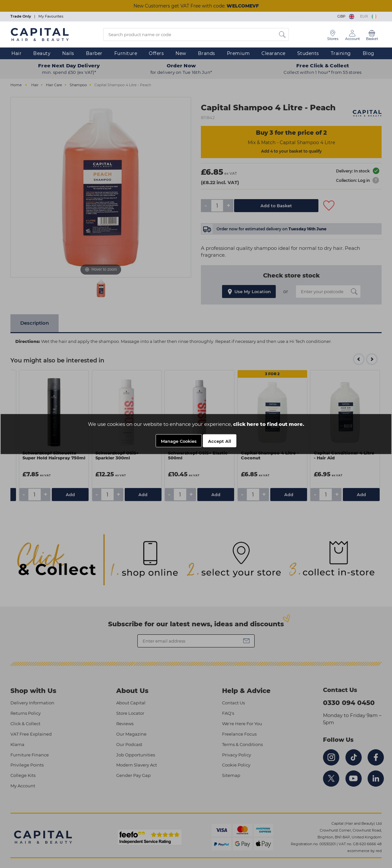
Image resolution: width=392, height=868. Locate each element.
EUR (368, 16)
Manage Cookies (179, 441)
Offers (156, 53)
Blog (369, 53)
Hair (16, 53)
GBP (346, 16)
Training (341, 53)
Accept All (220, 441)
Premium (238, 53)
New (181, 53)
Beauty (42, 53)
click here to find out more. (269, 424)
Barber (94, 53)
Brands (207, 53)
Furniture (126, 53)
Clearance (273, 53)
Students (308, 53)
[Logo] (40, 34)
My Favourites (51, 16)
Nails (68, 53)
